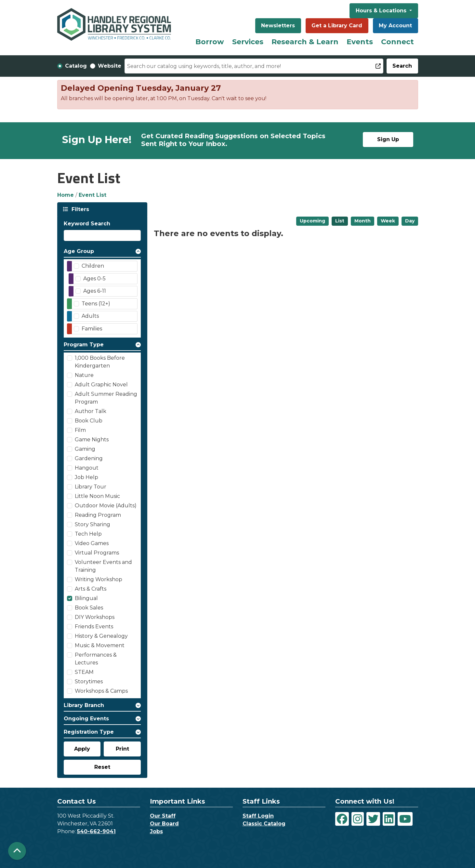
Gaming (85, 449)
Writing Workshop (99, 579)
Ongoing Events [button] (86, 719)
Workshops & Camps (101, 691)
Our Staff (163, 816)
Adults (90, 316)
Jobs (156, 831)
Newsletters (278, 26)
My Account (395, 26)
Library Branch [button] (84, 705)
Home (66, 195)
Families (92, 329)
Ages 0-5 (94, 279)
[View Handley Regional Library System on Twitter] (373, 819)
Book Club (89, 421)
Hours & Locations (382, 11)
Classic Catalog (264, 824)
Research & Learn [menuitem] (305, 42)
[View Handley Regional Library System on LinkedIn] (389, 819)
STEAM (84, 672)
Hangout (87, 468)
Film (80, 430)
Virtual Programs (97, 553)
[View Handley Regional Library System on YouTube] (405, 819)
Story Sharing (92, 524)
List (340, 221)
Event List (92, 195)
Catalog (76, 66)
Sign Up (388, 139)
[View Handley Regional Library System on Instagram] (358, 819)
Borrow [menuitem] (210, 42)
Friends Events (94, 627)
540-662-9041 (96, 831)
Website (110, 66)
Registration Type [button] (89, 732)
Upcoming (312, 221)
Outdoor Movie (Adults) (106, 506)
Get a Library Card (337, 26)
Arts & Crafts (91, 589)
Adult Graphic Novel (101, 385)
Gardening (89, 458)
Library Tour (91, 487)
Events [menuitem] (360, 42)
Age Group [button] (79, 251)
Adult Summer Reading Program (106, 398)
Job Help (86, 477)
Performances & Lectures (96, 659)
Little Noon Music (97, 496)
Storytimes (89, 681)
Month (363, 221)
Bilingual (86, 598)
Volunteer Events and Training (103, 566)
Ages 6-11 (95, 291)
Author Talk (91, 411)
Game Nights (92, 440)
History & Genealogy (101, 636)
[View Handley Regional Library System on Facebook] (342, 819)
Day (410, 221)
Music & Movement (100, 645)
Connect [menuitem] (397, 42)
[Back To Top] (17, 851)
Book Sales (89, 608)
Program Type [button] (84, 345)
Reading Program (98, 515)
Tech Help (88, 534)
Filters (80, 209)
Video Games (92, 543)
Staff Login (258, 816)
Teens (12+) (96, 304)
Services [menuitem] (248, 42)
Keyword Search (87, 224)
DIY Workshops (95, 617)
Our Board (164, 824)
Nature (84, 375)
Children (93, 266)
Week (388, 221)
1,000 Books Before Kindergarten (100, 362)
